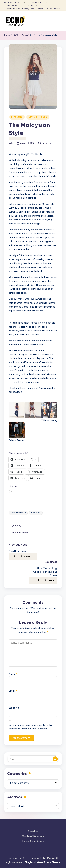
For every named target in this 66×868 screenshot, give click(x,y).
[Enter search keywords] (33, 759)
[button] (20, 533)
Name (13, 674)
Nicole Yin (36, 513)
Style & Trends (38, 117)
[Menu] (60, 21)
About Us (33, 831)
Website (14, 708)
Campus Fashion (18, 513)
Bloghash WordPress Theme (42, 862)
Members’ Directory (33, 836)
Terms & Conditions (33, 841)
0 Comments (44, 143)
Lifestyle (17, 117)
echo (17, 526)
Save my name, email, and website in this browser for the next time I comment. (31, 727)
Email (13, 691)
